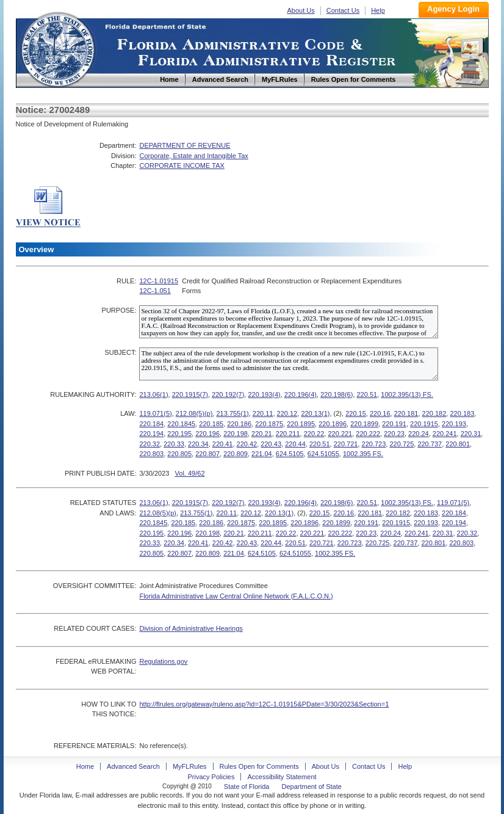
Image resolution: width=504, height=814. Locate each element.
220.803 (151, 454)
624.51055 (323, 454)
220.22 (314, 434)
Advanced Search (133, 766)
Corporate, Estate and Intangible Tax (193, 156)
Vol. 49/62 (190, 473)
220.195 (179, 434)
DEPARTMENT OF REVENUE (185, 145)
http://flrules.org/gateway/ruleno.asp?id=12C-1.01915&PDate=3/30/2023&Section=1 (264, 704)
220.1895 (301, 424)
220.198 (236, 434)
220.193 (454, 424)
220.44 (295, 444)
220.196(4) (301, 394)
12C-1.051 (155, 291)
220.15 (356, 413)
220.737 (430, 444)
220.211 (288, 434)
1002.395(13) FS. (407, 394)
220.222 (368, 434)
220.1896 (333, 424)
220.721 (346, 444)
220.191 (394, 424)
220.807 (207, 454)
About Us (301, 10)
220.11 (263, 413)
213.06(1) (153, 394)
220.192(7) (228, 394)
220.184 (151, 424)
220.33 (174, 444)
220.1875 (269, 424)
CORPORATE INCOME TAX (182, 165)
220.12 (287, 413)
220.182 (434, 413)
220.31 (471, 434)
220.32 (149, 444)
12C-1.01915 (159, 281)
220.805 (179, 454)
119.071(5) (155, 413)
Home (57, 48)
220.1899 (364, 424)
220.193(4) (264, 394)
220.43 (271, 444)
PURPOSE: (119, 310)
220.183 (462, 413)
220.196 (207, 434)
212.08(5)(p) (194, 413)
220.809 (236, 454)
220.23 (394, 434)
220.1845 (181, 424)
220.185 (211, 424)
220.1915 (424, 424)
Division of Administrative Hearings (191, 628)
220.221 (340, 434)
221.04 (262, 454)
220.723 (374, 444)
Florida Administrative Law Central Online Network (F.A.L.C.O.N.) (236, 596)
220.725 (401, 444)
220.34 (198, 444)
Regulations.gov (163, 661)
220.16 (380, 413)
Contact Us (343, 10)
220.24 (419, 434)
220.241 (445, 434)
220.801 (458, 444)
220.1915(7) (190, 394)
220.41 (223, 444)
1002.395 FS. (363, 454)
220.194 (151, 434)
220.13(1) (315, 413)
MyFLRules (190, 766)
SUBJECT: (120, 352)
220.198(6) (337, 394)
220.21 (262, 434)
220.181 (406, 413)
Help (378, 10)
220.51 (367, 394)
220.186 (239, 424)
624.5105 (290, 454)
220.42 (247, 444)
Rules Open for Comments (259, 766)
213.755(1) (232, 413)
